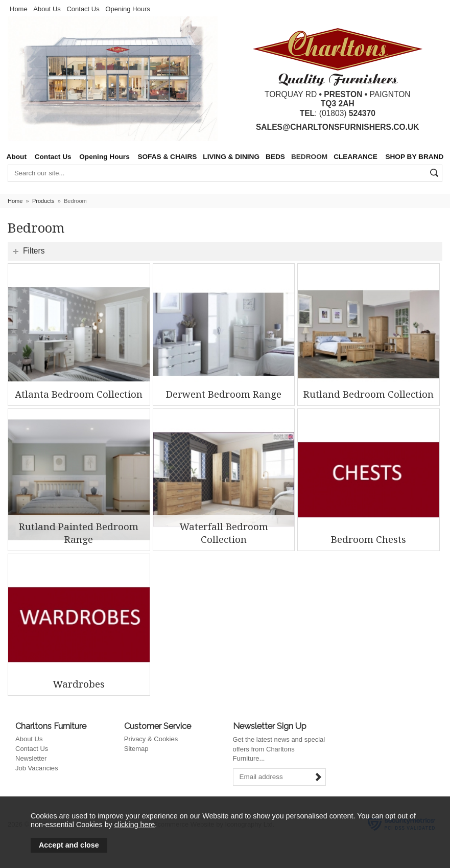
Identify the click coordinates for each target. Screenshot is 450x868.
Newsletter (31, 758)
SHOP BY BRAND (414, 157)
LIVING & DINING (231, 157)
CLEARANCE (356, 157)
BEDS (275, 157)
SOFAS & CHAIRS (167, 157)
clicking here (135, 825)
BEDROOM (309, 157)
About (17, 157)
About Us (47, 9)
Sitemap (136, 749)
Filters (34, 251)
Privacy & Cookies (151, 739)
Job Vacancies (37, 768)
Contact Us (83, 9)
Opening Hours (127, 9)
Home (19, 9)
